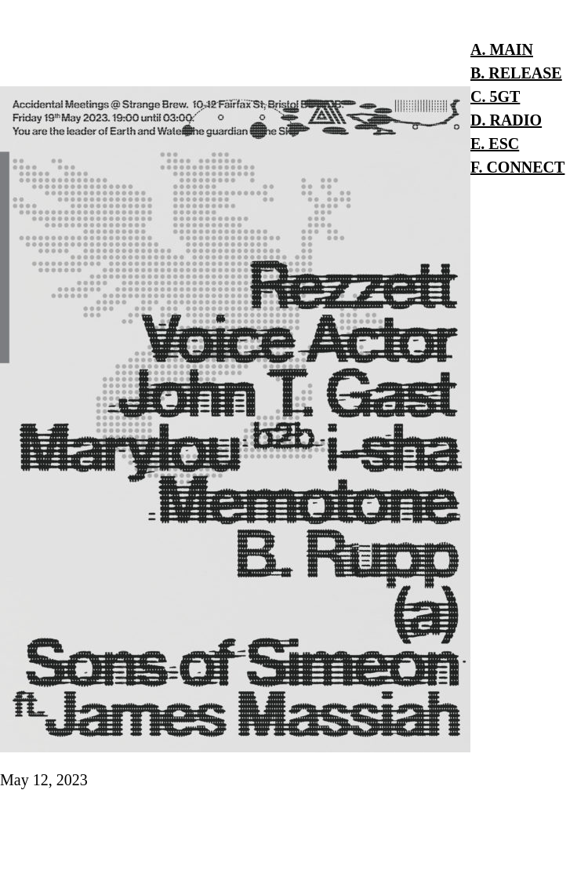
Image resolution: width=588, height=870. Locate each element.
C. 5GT (495, 96)
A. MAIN (502, 49)
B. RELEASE (516, 73)
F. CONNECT (517, 167)
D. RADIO (506, 120)
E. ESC (495, 144)
